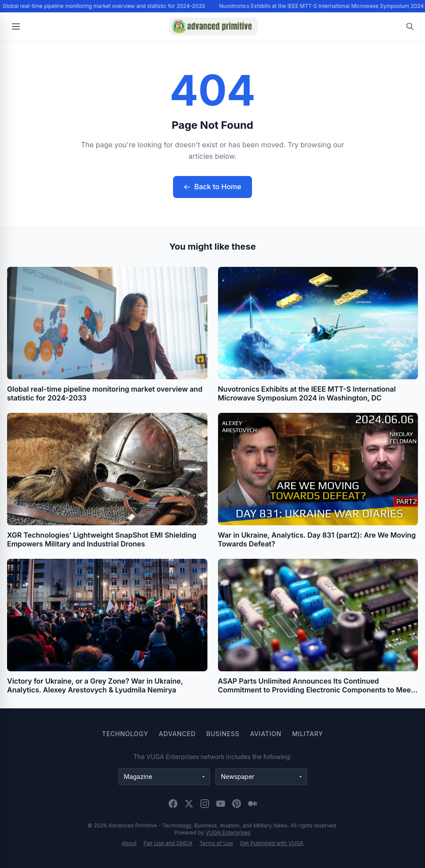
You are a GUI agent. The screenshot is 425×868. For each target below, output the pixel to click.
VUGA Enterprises (228, 832)
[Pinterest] (237, 804)
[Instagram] (205, 804)
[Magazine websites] (164, 777)
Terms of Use (216, 843)
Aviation (265, 734)
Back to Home (212, 187)
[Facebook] (173, 804)
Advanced (177, 734)
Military (308, 734)
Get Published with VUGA (272, 843)
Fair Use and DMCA (168, 843)
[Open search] (410, 26)
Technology (125, 734)
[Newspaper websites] (261, 777)
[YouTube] (221, 804)
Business (223, 734)
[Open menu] (16, 26)
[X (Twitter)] (189, 804)
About (129, 843)
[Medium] (252, 804)
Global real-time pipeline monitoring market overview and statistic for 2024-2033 (105, 6)
